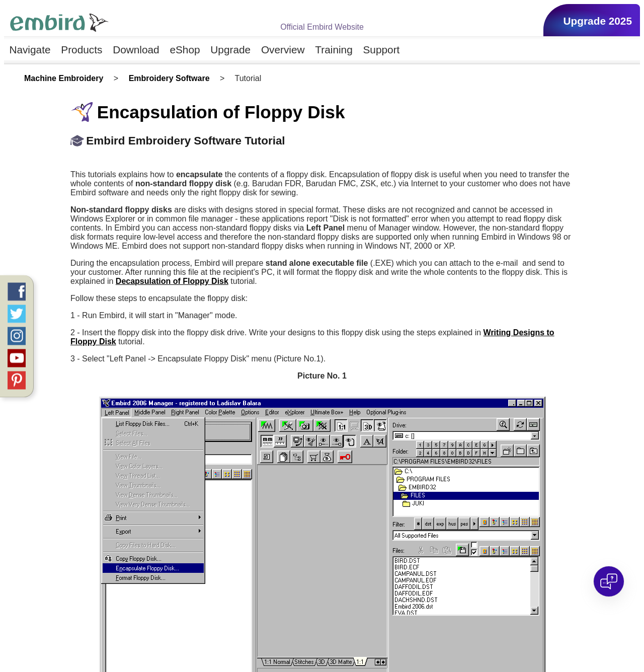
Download (136, 50)
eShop (185, 50)
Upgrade (230, 50)
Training (334, 50)
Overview (283, 50)
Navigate (30, 50)
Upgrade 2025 (598, 21)
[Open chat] (609, 581)
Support (382, 50)
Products (82, 50)
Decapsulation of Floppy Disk (172, 281)
